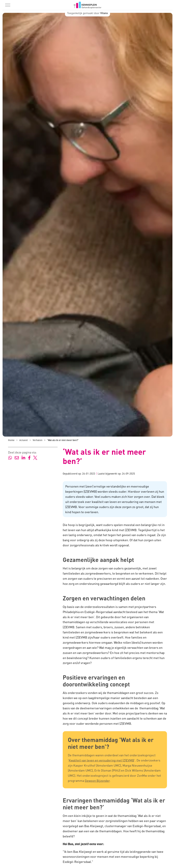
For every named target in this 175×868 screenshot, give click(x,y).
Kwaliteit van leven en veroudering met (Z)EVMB (101, 760)
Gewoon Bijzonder (97, 781)
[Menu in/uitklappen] (8, 5)
